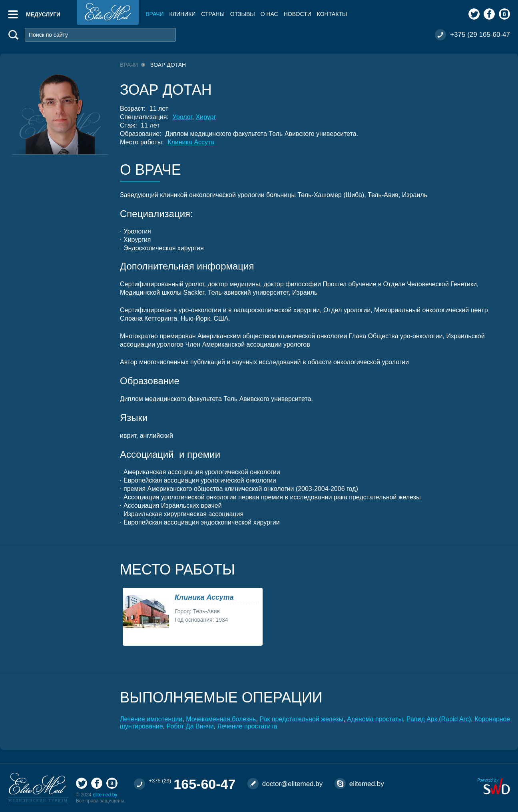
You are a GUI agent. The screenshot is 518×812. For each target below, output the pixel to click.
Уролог (182, 117)
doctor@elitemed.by (292, 784)
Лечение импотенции (151, 719)
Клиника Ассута (191, 142)
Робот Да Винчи (190, 726)
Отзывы (243, 14)
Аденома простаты (375, 719)
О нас (269, 14)
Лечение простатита (247, 726)
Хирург (206, 117)
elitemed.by (105, 795)
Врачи (154, 14)
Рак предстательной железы (301, 719)
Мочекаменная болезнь (221, 719)
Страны (213, 14)
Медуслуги (43, 14)
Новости (298, 14)
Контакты (332, 14)
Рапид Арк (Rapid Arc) (439, 719)
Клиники (183, 14)
